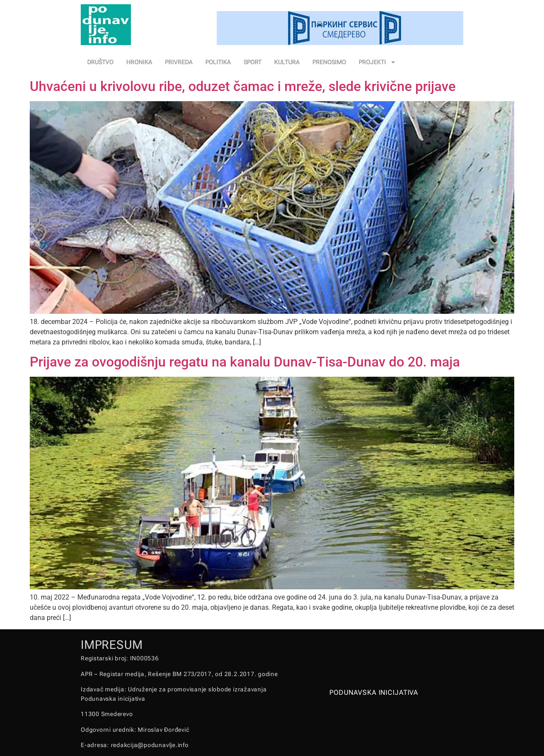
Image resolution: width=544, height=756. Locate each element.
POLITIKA (218, 62)
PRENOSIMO (329, 62)
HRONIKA (139, 62)
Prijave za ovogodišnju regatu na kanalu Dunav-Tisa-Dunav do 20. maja (245, 362)
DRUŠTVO (100, 62)
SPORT (252, 62)
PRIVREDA (179, 62)
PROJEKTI (377, 62)
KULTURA (287, 62)
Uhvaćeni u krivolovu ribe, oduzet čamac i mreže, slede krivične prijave (243, 86)
